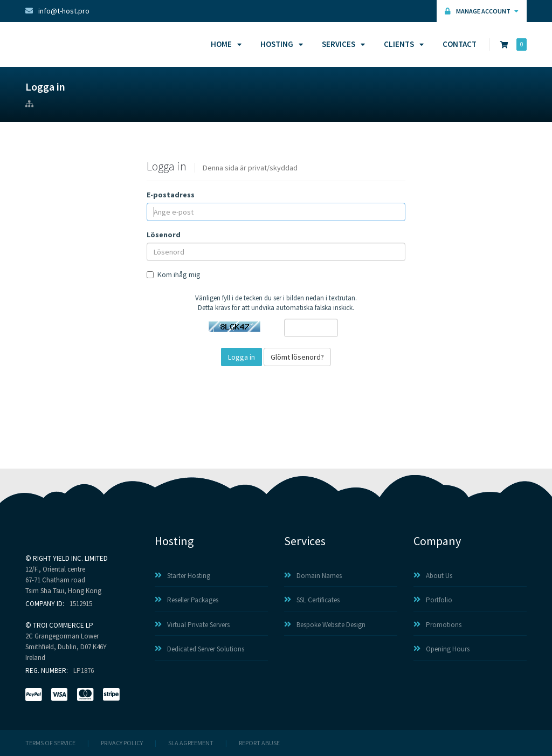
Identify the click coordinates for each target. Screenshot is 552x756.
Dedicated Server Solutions (199, 649)
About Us (433, 576)
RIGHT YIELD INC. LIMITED (70, 558)
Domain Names (313, 576)
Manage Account (482, 11)
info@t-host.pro (57, 11)
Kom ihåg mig (174, 274)
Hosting (280, 44)
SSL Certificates (312, 600)
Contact (460, 44)
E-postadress (171, 195)
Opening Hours (441, 649)
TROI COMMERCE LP (63, 625)
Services (342, 44)
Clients (402, 44)
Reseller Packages (187, 600)
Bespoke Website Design (325, 625)
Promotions (437, 625)
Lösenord (164, 235)
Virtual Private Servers (192, 625)
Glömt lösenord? (297, 357)
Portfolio (433, 600)
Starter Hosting (182, 576)
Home (225, 44)
